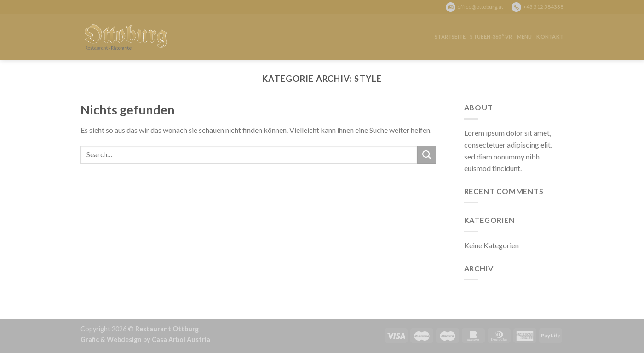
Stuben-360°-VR (491, 37)
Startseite (450, 37)
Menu (525, 37)
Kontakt (550, 37)
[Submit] (426, 155)
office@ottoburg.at (480, 6)
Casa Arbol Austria (181, 339)
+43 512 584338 (543, 6)
